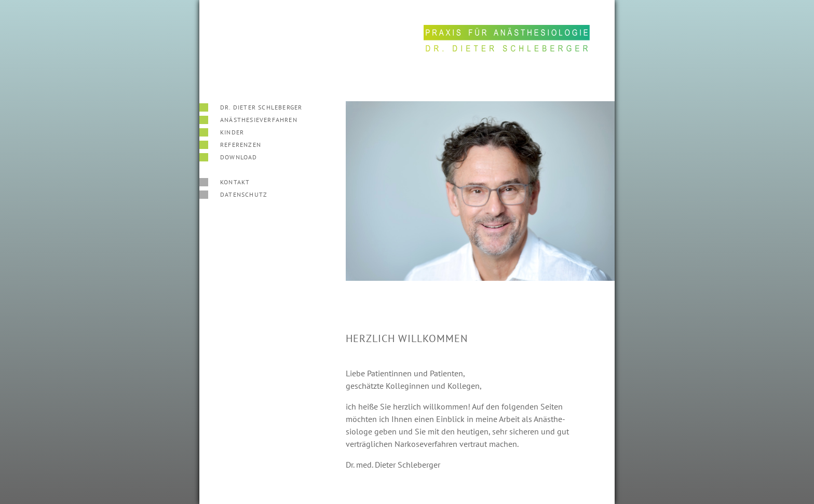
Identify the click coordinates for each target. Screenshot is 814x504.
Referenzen (241, 145)
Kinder (232, 132)
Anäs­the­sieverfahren (259, 120)
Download (239, 157)
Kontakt (235, 182)
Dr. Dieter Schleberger (261, 107)
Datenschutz (244, 194)
